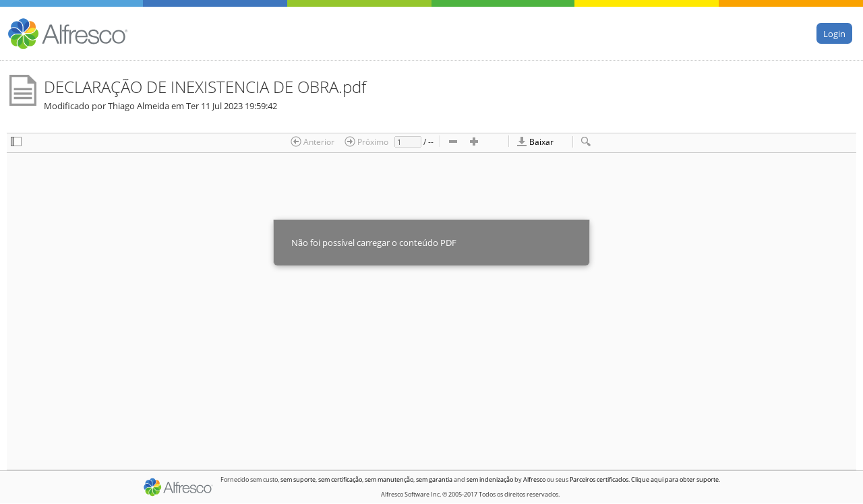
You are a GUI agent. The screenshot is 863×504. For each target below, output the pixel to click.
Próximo (366, 141)
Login (834, 33)
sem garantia (434, 479)
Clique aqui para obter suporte (675, 479)
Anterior (313, 141)
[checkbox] (16, 143)
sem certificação (340, 479)
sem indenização (490, 479)
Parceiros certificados (599, 479)
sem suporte (298, 479)
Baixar (535, 141)
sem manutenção (389, 479)
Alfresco (534, 479)
